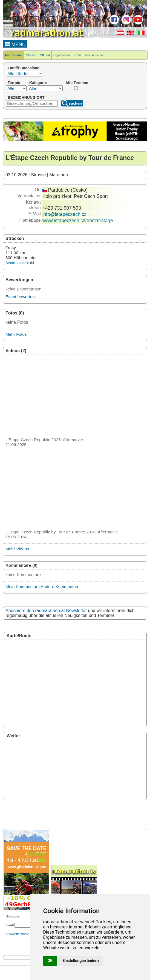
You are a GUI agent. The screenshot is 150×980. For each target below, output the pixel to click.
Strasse (31, 55)
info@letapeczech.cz (64, 214)
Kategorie (38, 83)
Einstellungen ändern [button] (81, 961)
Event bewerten (20, 297)
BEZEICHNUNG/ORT (26, 97)
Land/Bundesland (24, 68)
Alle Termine (14, 55)
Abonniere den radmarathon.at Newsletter (46, 611)
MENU (15, 44)
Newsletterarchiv (17, 934)
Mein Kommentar (21, 586)
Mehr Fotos (16, 334)
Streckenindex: (17, 263)
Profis (77, 55)
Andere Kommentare (60, 586)
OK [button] (50, 961)
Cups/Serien (62, 55)
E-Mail (10, 925)
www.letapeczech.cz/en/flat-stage (78, 221)
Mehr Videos (17, 549)
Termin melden (95, 55)
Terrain (14, 83)
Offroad (45, 55)
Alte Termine (77, 83)
